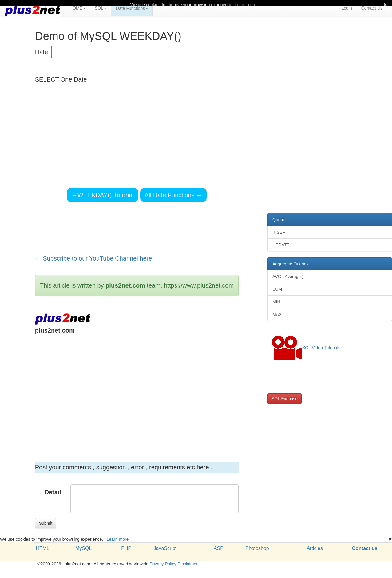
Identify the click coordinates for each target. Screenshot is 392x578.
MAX (277, 314)
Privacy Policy (163, 564)
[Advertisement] (136, 390)
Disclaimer (187, 564)
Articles (315, 548)
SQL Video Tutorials (306, 348)
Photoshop (257, 548)
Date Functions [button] (132, 8)
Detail (53, 492)
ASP (219, 548)
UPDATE (281, 245)
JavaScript (165, 548)
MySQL (83, 548)
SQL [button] (101, 8)
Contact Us (372, 8)
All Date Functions (173, 195)
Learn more (118, 539)
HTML (43, 548)
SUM (277, 289)
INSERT (280, 232)
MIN (276, 302)
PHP (126, 548)
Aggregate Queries (291, 264)
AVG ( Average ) (288, 277)
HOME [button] (77, 8)
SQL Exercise (285, 399)
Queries (280, 220)
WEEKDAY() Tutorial (103, 195)
